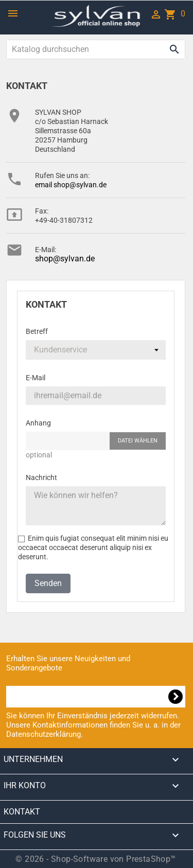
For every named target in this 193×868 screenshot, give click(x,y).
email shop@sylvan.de (71, 185)
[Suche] (96, 49)
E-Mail (36, 378)
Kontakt (22, 812)
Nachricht (41, 477)
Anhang (38, 423)
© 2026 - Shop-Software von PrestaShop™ (95, 859)
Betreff (37, 331)
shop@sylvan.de (65, 259)
